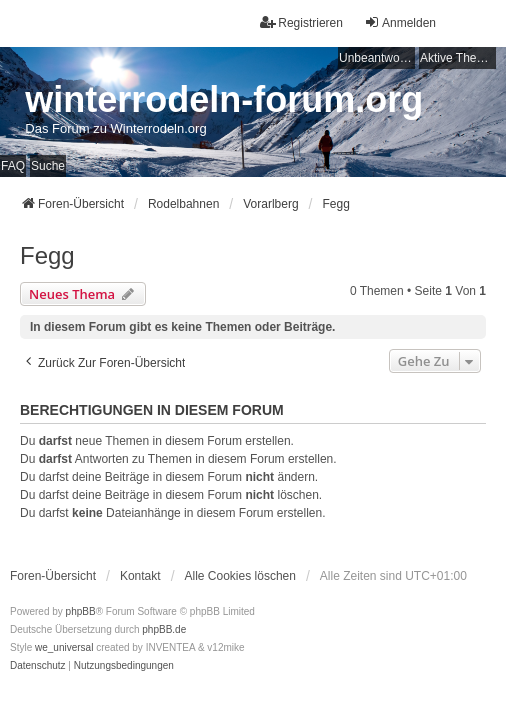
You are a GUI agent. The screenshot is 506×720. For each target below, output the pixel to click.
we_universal (64, 647)
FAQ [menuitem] (13, 166)
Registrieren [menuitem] (301, 22)
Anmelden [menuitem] (400, 22)
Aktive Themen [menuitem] (458, 58)
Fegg (47, 255)
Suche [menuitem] (48, 166)
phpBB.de (164, 629)
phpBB (81, 611)
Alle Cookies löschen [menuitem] (240, 576)
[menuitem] (38, 666)
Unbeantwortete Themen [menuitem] (377, 58)
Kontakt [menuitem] (140, 576)
